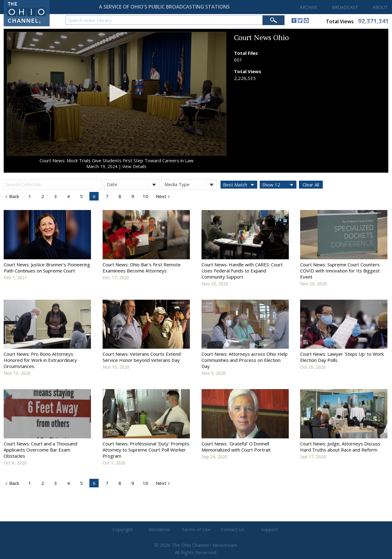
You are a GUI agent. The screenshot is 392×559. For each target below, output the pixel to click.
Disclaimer (159, 529)
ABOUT (380, 7)
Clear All (311, 185)
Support (270, 529)
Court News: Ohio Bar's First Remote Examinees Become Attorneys (142, 268)
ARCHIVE (309, 7)
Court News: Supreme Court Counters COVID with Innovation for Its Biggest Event (340, 271)
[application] (117, 94)
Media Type (190, 184)
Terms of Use (196, 529)
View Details (134, 166)
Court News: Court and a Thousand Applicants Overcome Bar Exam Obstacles (40, 450)
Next (160, 196)
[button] (116, 93)
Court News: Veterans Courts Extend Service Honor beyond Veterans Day (142, 357)
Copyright (123, 529)
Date (133, 184)
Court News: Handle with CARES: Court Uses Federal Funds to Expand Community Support (242, 271)
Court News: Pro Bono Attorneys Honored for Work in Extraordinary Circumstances (40, 360)
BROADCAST (345, 7)
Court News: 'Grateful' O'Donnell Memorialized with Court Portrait (236, 447)
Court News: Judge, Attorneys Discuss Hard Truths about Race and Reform (340, 447)
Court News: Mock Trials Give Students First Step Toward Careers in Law (117, 160)
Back (13, 196)
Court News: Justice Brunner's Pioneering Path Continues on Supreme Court (47, 268)
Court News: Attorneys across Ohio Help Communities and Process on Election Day (245, 360)
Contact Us (233, 529)
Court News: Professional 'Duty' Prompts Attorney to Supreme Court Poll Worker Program (146, 450)
